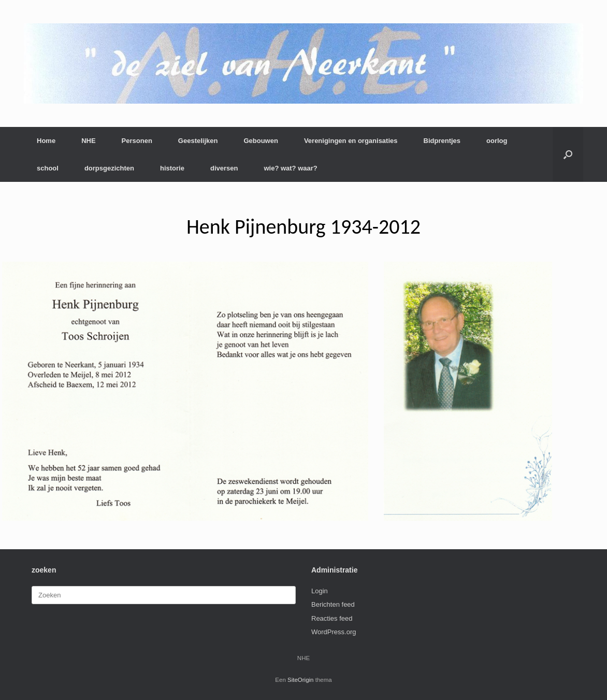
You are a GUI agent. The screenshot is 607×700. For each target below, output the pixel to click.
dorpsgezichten (109, 168)
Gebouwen (261, 141)
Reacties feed (332, 618)
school (48, 168)
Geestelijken (198, 141)
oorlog (497, 141)
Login (320, 591)
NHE (88, 141)
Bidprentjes (442, 141)
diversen (224, 168)
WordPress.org (334, 632)
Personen (137, 141)
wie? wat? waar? (290, 168)
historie (172, 168)
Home (46, 141)
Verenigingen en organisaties (351, 141)
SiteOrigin (301, 680)
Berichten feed (333, 604)
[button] (568, 154)
